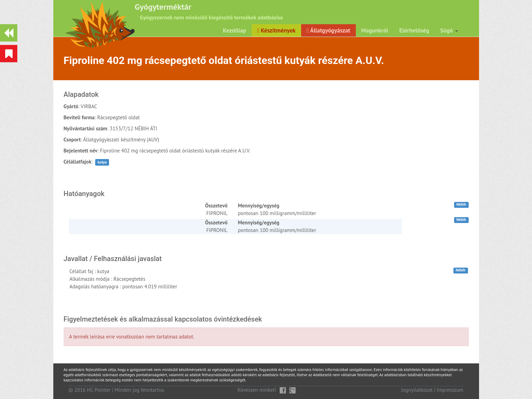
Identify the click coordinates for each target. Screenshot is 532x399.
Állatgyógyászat (328, 30)
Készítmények (276, 30)
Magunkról (375, 30)
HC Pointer (99, 390)
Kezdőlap (235, 30)
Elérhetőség (414, 30)
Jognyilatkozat (417, 390)
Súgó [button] (449, 30)
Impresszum (450, 390)
